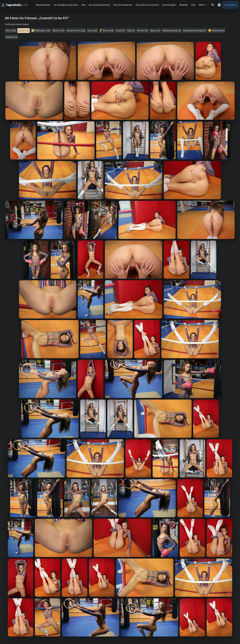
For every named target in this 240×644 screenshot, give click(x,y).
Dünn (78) (11, 30)
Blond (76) (23, 30)
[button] (219, 5)
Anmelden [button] (231, 5)
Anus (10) (92, 30)
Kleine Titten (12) (76, 30)
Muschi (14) (58, 30)
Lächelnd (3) (218, 30)
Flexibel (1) (11, 37)
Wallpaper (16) (42, 30)
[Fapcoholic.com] (15, 5)
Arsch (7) (120, 30)
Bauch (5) (155, 30)
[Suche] (213, 5)
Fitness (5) (142, 30)
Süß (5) (131, 30)
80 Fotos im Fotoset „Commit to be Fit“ (37, 18)
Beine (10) (108, 30)
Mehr (202, 5)
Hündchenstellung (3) (194, 30)
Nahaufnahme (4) (172, 30)
